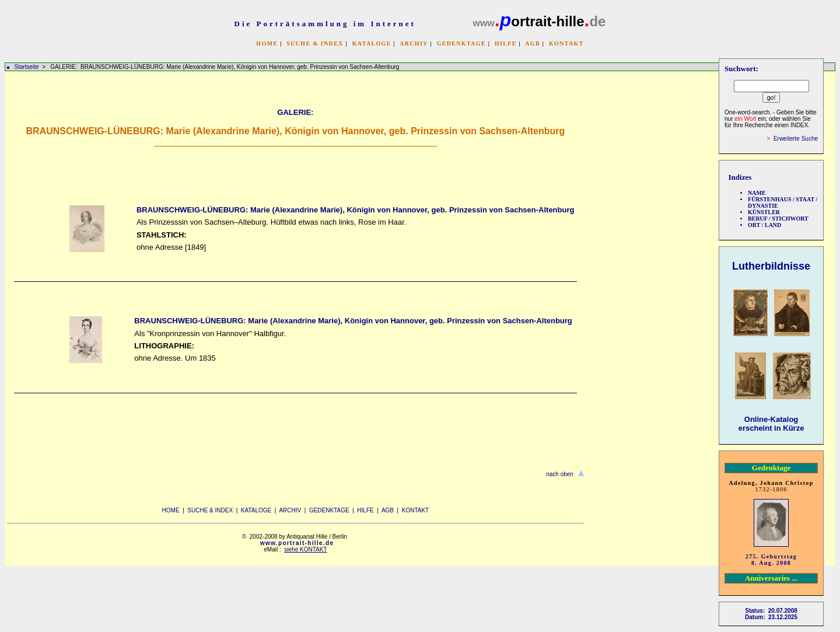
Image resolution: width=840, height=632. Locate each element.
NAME (757, 193)
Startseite (26, 67)
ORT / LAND (764, 225)
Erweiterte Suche (796, 139)
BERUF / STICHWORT (778, 219)
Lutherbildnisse (771, 266)
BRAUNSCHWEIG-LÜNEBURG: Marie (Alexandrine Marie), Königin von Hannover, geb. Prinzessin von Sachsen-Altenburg (355, 210)
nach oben (560, 474)
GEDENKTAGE (461, 43)
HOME (267, 43)
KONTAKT (566, 43)
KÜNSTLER (764, 212)
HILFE (506, 43)
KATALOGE (372, 43)
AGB (533, 43)
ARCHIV (414, 43)
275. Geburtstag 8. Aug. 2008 (771, 560)
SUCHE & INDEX (315, 43)
